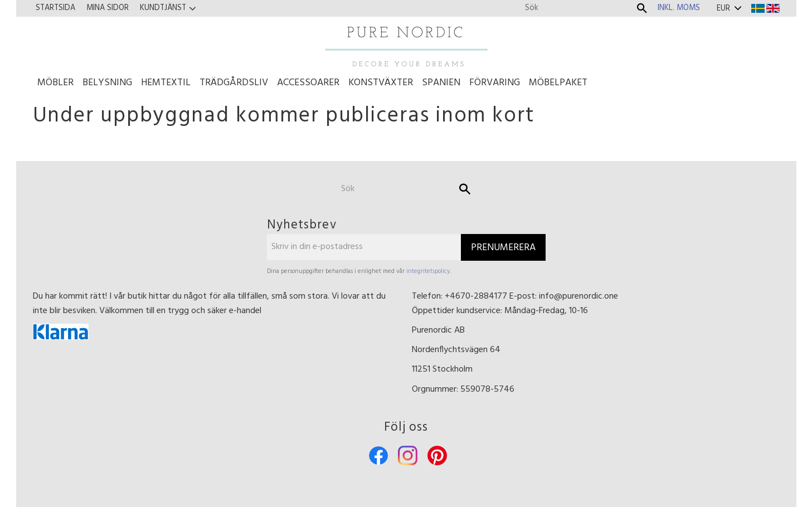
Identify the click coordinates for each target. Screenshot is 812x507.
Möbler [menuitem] (55, 83)
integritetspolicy (428, 271)
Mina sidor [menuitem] (108, 8)
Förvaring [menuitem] (495, 83)
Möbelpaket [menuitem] (558, 83)
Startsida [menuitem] (55, 8)
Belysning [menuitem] (107, 83)
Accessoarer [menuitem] (308, 83)
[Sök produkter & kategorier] (578, 8)
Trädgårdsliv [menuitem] (234, 83)
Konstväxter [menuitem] (381, 83)
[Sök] (642, 8)
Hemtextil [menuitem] (166, 83)
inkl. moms (679, 8)
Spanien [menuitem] (441, 83)
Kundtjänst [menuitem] (163, 8)
